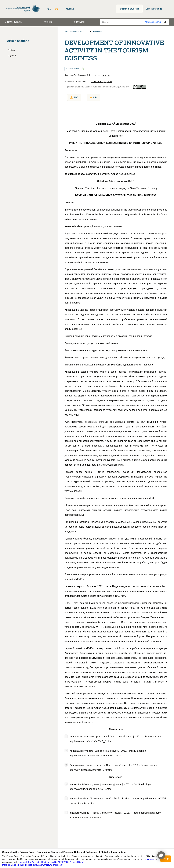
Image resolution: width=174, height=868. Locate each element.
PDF (72, 97)
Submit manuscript (129, 9)
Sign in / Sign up (154, 9)
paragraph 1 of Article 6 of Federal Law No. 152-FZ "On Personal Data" (51, 862)
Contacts (79, 22)
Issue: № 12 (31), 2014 (101, 81)
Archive (48, 22)
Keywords (12, 56)
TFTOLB (106, 75)
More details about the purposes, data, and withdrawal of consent (32, 865)
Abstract (11, 50)
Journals (70, 9)
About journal (13, 22)
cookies (151, 859)
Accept (166, 859)
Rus (49, 9)
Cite (88, 97)
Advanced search (153, 22)
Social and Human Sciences (76, 32)
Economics (98, 32)
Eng (56, 9)
